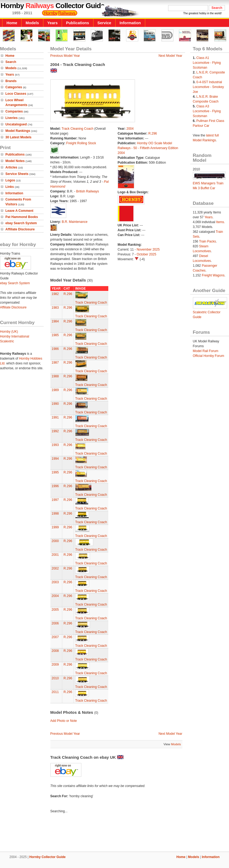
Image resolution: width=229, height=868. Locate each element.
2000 (55, 541)
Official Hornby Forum (209, 356)
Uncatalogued (16, 124)
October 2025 (146, 254)
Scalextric (7, 341)
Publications (78, 23)
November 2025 (148, 249)
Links (10, 187)
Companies (14, 111)
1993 (55, 445)
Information (130, 23)
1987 (55, 363)
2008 (55, 651)
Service (104, 23)
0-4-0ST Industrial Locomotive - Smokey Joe (208, 87)
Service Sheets (17, 174)
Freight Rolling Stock (81, 143)
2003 (55, 582)
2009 (55, 665)
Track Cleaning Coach (78, 129)
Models (32, 23)
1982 (55, 294)
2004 (130, 129)
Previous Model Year (65, 56)
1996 (55, 486)
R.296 (153, 133)
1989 (55, 390)
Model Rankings (18, 131)
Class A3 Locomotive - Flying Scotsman (207, 111)
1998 (55, 514)
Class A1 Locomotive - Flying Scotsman (207, 63)
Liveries (11, 118)
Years (53, 23)
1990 (55, 404)
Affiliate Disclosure (20, 229)
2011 (55, 692)
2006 (55, 623)
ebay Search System (21, 223)
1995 (55, 472)
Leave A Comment (19, 211)
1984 (55, 321)
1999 (55, 527)
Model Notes (15, 161)
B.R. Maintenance (74, 222)
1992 (55, 431)
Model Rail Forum (206, 351)
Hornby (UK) (9, 332)
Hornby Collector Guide (48, 857)
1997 (55, 500)
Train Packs (208, 241)
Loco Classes (16, 94)
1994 (55, 459)
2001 (55, 555)
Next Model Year (170, 56)
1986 (55, 349)
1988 (55, 376)
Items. (221, 222)
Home (12, 23)
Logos (10, 180)
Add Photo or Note (64, 721)
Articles (11, 167)
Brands (11, 81)
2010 (55, 678)
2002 (55, 568)
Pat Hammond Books (22, 217)
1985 (55, 335)
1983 (55, 308)
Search (11, 62)
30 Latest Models (18, 137)
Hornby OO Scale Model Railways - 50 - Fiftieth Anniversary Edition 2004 (148, 148)
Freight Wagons (213, 275)
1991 (55, 417)
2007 (55, 637)
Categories (14, 87)
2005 (55, 610)
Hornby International (15, 336)
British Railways (88, 191)
